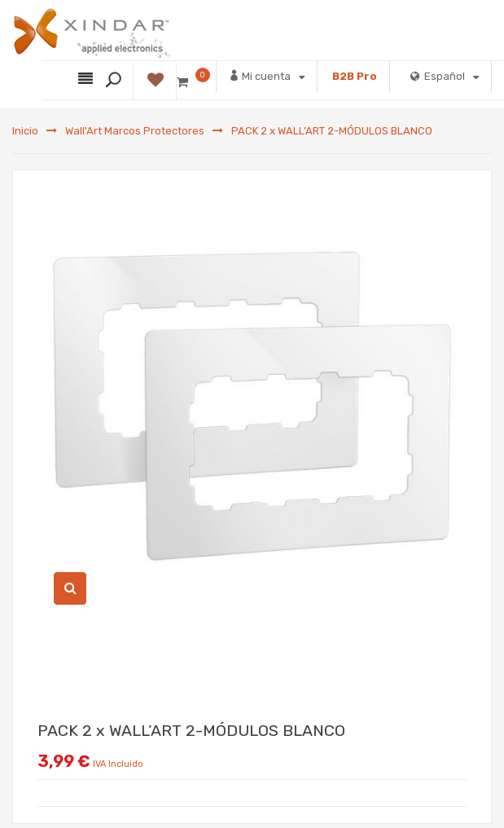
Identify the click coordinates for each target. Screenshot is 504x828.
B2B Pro (355, 76)
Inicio (25, 131)
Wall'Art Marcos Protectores (135, 131)
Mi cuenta (267, 76)
